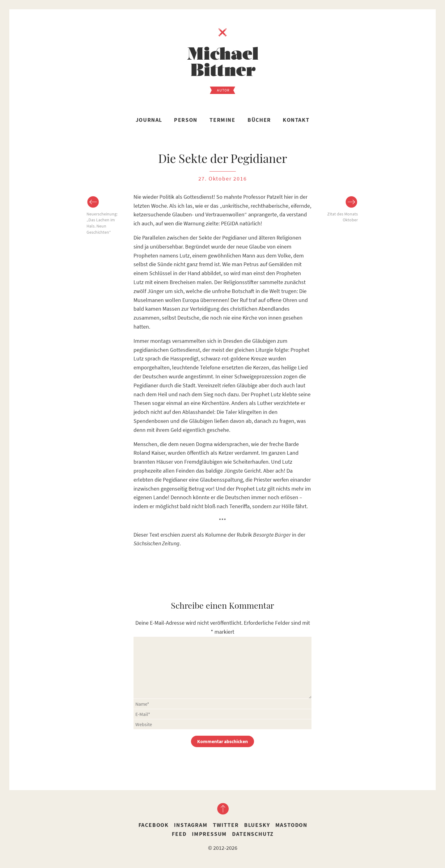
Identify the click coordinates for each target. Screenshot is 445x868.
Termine (222, 120)
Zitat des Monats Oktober (343, 217)
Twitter (226, 825)
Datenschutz (253, 834)
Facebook (154, 825)
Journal (149, 120)
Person (186, 120)
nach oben (222, 809)
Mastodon (291, 825)
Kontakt (296, 120)
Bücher (259, 120)
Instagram (191, 825)
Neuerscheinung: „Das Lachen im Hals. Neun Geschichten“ (102, 223)
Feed (179, 834)
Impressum (209, 834)
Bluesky (257, 825)
